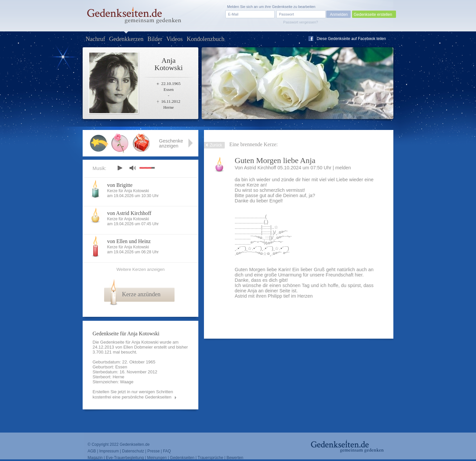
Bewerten (235, 458)
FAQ (167, 451)
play (120, 168)
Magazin (95, 458)
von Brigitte (120, 185)
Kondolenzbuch (206, 39)
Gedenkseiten (182, 458)
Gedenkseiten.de (135, 444)
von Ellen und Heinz (129, 241)
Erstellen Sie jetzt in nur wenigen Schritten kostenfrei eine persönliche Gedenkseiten (133, 394)
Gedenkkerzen (126, 39)
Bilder (155, 39)
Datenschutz (133, 451)
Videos (175, 39)
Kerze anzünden (141, 294)
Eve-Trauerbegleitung (125, 458)
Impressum (109, 451)
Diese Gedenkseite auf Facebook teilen (351, 39)
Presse (154, 451)
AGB (92, 451)
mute (133, 168)
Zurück (216, 145)
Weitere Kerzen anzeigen (140, 269)
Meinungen (157, 458)
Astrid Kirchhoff (260, 168)
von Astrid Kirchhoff (129, 213)
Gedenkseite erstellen (373, 15)
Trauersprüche (211, 458)
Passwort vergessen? (301, 22)
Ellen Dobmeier (138, 347)
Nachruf (95, 39)
